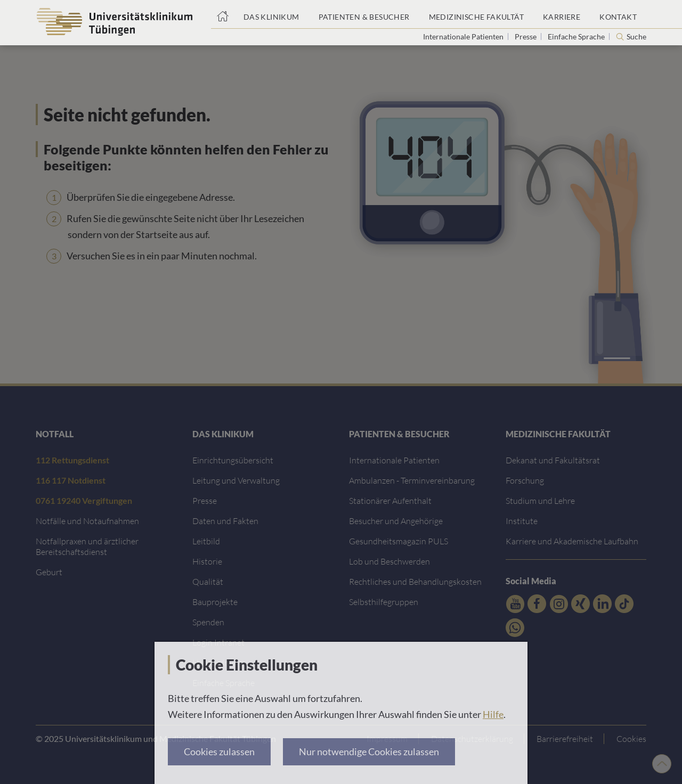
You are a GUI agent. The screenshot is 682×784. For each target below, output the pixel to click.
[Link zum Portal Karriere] (562, 14)
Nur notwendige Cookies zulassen (369, 752)
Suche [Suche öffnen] (636, 37)
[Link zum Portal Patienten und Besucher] (364, 14)
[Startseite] (222, 14)
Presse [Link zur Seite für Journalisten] (526, 36)
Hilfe (493, 714)
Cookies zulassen (219, 752)
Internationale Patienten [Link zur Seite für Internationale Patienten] (464, 36)
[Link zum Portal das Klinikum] (271, 14)
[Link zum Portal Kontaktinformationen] (618, 14)
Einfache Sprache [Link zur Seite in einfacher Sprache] (577, 36)
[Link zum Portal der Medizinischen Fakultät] (476, 14)
